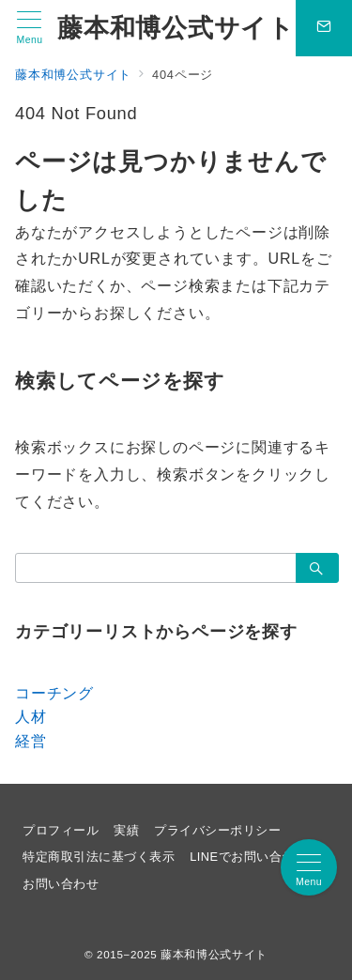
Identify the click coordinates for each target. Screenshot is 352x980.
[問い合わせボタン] (324, 28)
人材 (31, 717)
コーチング (54, 693)
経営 (31, 741)
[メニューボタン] (30, 28)
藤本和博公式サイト (176, 29)
